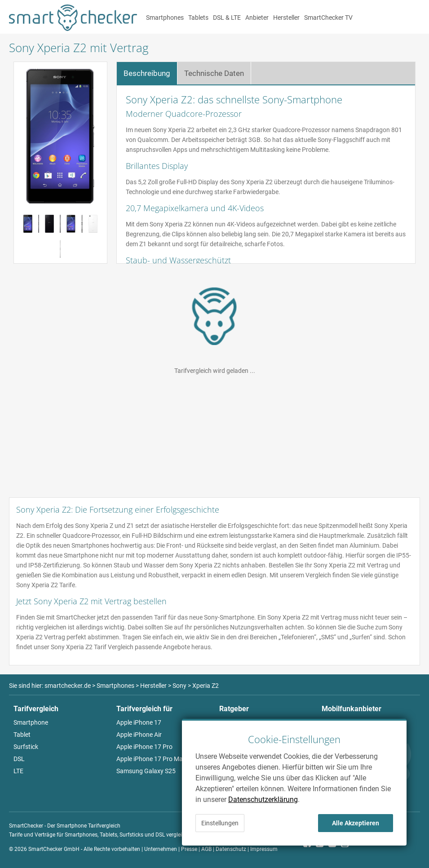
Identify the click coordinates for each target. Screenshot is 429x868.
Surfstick (26, 747)
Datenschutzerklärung (263, 799)
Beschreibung (147, 73)
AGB (206, 849)
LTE (18, 771)
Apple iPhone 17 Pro (144, 747)
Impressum (264, 849)
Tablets (198, 18)
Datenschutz (231, 849)
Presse (189, 849)
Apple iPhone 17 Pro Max (151, 759)
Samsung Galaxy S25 (146, 771)
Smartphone (31, 722)
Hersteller (286, 18)
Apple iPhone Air (139, 735)
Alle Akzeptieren (356, 823)
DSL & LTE (227, 18)
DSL (19, 759)
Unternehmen (161, 849)
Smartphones (165, 18)
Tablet (22, 735)
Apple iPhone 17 (139, 722)
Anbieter (257, 18)
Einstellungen (220, 823)
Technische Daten (214, 73)
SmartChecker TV (328, 18)
